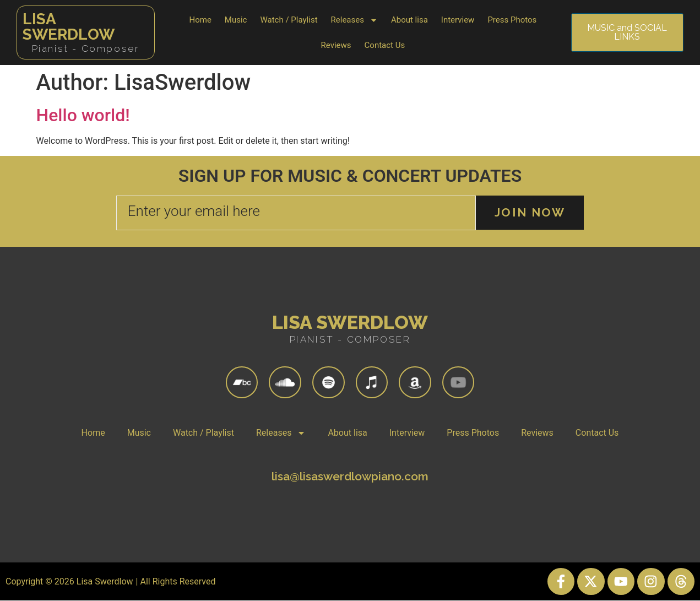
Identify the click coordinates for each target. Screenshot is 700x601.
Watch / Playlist (289, 20)
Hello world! (83, 115)
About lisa (409, 20)
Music (236, 20)
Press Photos (512, 20)
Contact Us (385, 45)
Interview (458, 20)
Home (200, 20)
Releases (354, 20)
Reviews (336, 45)
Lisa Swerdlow (69, 27)
